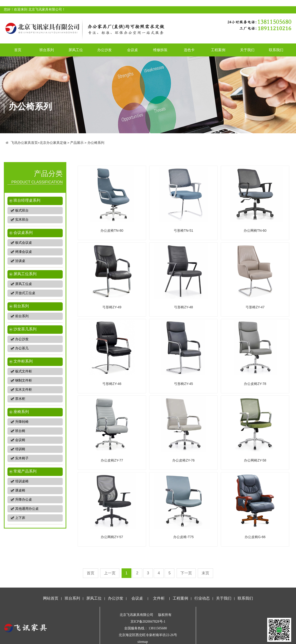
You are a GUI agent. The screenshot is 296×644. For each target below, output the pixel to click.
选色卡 (189, 50)
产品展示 (77, 143)
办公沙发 (105, 50)
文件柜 (159, 598)
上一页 (110, 573)
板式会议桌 (24, 243)
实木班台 (22, 220)
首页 (18, 50)
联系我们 (276, 50)
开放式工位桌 (25, 293)
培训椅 (20, 449)
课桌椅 (20, 490)
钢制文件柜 (24, 380)
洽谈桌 (20, 261)
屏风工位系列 (25, 274)
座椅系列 (21, 412)
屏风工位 (76, 50)
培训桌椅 (22, 481)
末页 (205, 573)
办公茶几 (22, 348)
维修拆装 (160, 50)
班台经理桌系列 (27, 200)
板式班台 (22, 210)
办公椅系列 (96, 143)
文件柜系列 (23, 361)
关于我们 (247, 50)
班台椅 (20, 431)
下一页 (186, 573)
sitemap (143, 642)
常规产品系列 (25, 471)
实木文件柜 (24, 390)
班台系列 (47, 50)
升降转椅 (22, 422)
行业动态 (202, 598)
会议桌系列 (23, 233)
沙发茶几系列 (25, 329)
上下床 (20, 518)
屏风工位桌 (24, 284)
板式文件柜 (24, 371)
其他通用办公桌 (27, 509)
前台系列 (21, 306)
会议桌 (133, 50)
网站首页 (51, 598)
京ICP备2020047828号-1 (148, 622)
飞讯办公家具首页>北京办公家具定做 (39, 143)
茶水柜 (20, 399)
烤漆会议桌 (24, 252)
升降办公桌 (24, 500)
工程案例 (218, 50)
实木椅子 (22, 458)
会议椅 (20, 440)
